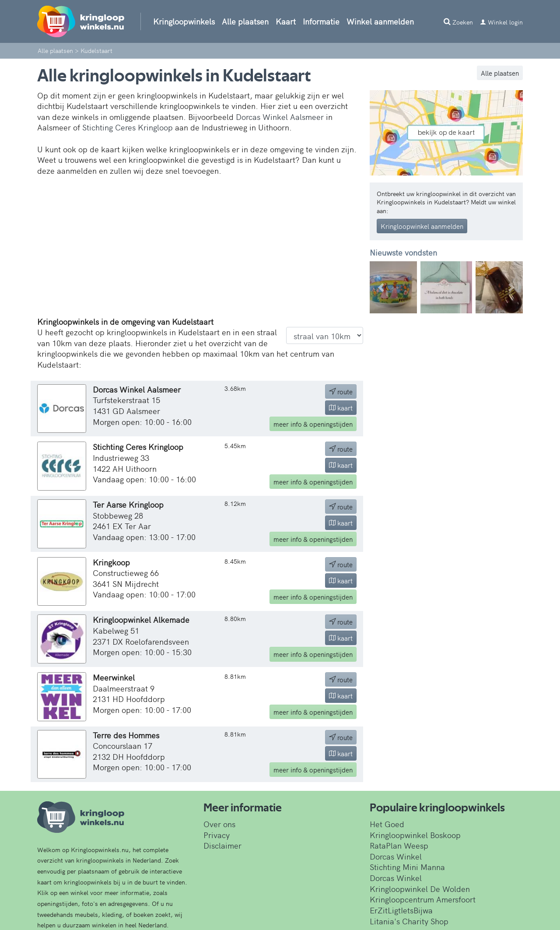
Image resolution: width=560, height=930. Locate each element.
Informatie (321, 21)
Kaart (286, 21)
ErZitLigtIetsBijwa (401, 910)
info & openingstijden (313, 424)
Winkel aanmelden (380, 21)
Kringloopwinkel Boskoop (415, 835)
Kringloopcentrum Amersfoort (423, 899)
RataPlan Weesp (399, 845)
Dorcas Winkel (396, 856)
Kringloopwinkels (184, 21)
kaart (341, 408)
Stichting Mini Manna (407, 867)
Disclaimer (222, 845)
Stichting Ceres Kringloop (128, 127)
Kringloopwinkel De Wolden (420, 889)
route (341, 391)
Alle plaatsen (245, 21)
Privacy (217, 835)
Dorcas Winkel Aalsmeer (280, 117)
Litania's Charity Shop (409, 921)
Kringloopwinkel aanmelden (422, 226)
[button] (381, 287)
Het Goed (387, 824)
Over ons (219, 824)
